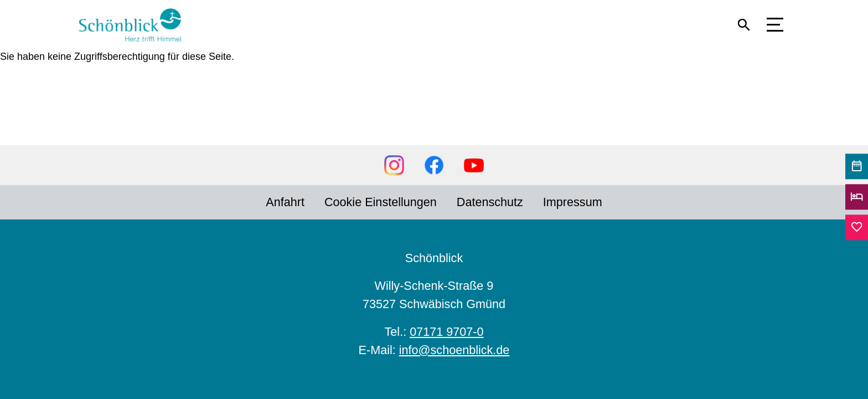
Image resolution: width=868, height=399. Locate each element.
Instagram (394, 165)
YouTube (474, 165)
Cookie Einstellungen (381, 202)
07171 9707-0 (446, 332)
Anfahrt (285, 202)
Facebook (434, 165)
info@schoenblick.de (454, 350)
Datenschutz (490, 202)
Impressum (573, 202)
